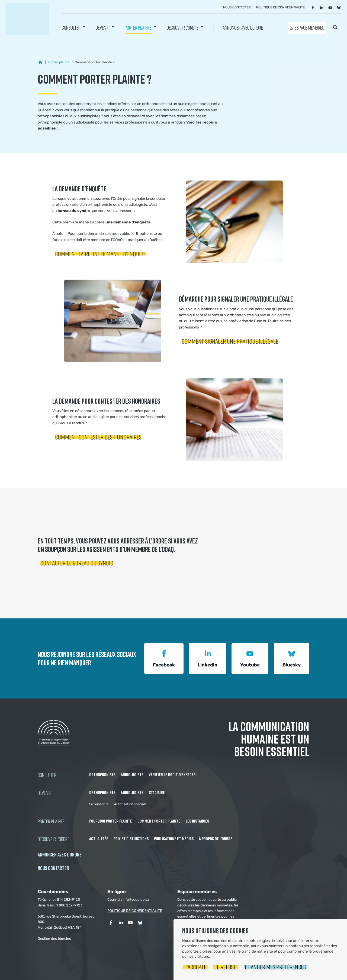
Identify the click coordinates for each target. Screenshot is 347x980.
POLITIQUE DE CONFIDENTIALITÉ (135, 911)
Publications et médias (174, 839)
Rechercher (335, 27)
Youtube (250, 658)
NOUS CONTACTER (53, 868)
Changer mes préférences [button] (275, 967)
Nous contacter (237, 7)
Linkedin (208, 658)
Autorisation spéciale (130, 804)
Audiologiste (132, 774)
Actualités (99, 839)
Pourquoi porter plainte (111, 821)
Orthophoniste (102, 774)
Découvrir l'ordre (183, 27)
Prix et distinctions (131, 839)
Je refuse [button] (226, 967)
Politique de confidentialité (280, 7)
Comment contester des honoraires (98, 437)
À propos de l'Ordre (216, 839)
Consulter (71, 27)
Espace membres (309, 28)
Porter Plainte (138, 27)
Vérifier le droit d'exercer (172, 774)
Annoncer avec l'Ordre (243, 27)
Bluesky (292, 658)
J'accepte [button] (196, 967)
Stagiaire (157, 792)
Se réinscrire (99, 804)
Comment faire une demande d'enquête (101, 254)
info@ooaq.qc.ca (136, 900)
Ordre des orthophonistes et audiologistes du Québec (27, 19)
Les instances (197, 821)
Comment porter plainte (159, 821)
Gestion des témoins (54, 939)
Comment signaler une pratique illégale (230, 341)
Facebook (164, 658)
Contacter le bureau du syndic (77, 563)
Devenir (103, 27)
